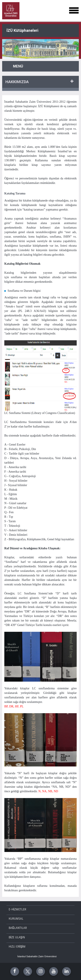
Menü (18, 66)
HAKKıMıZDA (17, 82)
